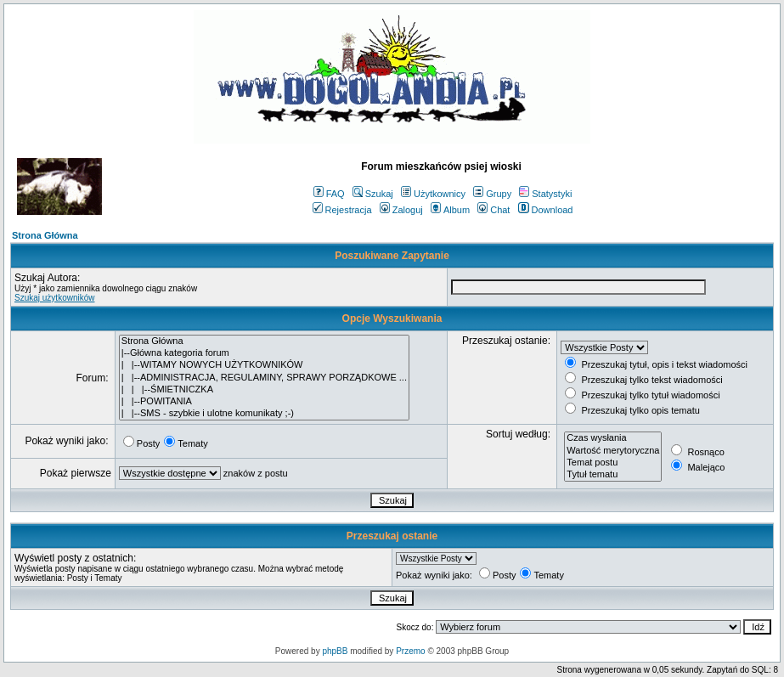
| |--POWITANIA (264, 402)
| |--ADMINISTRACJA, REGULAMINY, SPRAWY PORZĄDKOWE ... (264, 378)
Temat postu (613, 463)
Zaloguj (401, 210)
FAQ (329, 194)
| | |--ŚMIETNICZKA (264, 390)
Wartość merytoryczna (613, 451)
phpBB (335, 651)
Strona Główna (45, 235)
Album (450, 210)
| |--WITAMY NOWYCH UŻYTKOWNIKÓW (264, 365)
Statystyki (545, 194)
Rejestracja (342, 210)
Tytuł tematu (613, 475)
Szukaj (373, 194)
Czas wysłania (613, 438)
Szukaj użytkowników (54, 298)
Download (546, 210)
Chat (494, 210)
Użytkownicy (433, 194)
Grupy (492, 194)
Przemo (410, 651)
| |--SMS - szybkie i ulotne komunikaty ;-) (264, 414)
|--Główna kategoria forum (264, 353)
